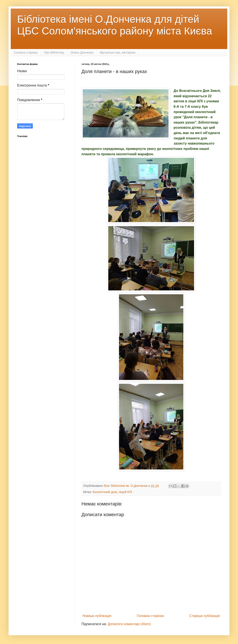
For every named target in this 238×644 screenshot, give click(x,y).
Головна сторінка (26, 52)
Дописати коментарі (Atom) (129, 624)
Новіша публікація (97, 616)
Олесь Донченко (82, 52)
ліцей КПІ (125, 492)
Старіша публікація (205, 616)
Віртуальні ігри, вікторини (118, 52)
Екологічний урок (105, 492)
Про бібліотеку (54, 52)
